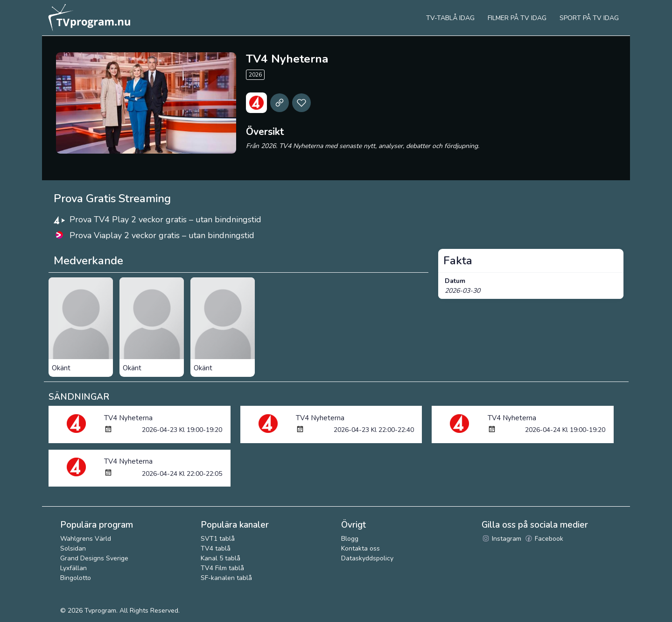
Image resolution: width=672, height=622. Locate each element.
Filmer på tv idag (517, 18)
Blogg (350, 539)
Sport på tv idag (589, 18)
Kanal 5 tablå (220, 558)
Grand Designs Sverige (94, 558)
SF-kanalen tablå (226, 578)
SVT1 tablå (218, 539)
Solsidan (73, 548)
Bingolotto (76, 578)
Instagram (501, 539)
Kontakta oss (360, 548)
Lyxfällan (73, 568)
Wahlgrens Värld (86, 539)
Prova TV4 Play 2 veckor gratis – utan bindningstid (165, 219)
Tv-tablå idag (450, 18)
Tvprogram (100, 611)
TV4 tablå (216, 548)
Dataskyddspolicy (367, 558)
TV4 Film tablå (222, 568)
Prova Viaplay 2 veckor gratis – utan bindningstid (162, 235)
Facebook (544, 539)
